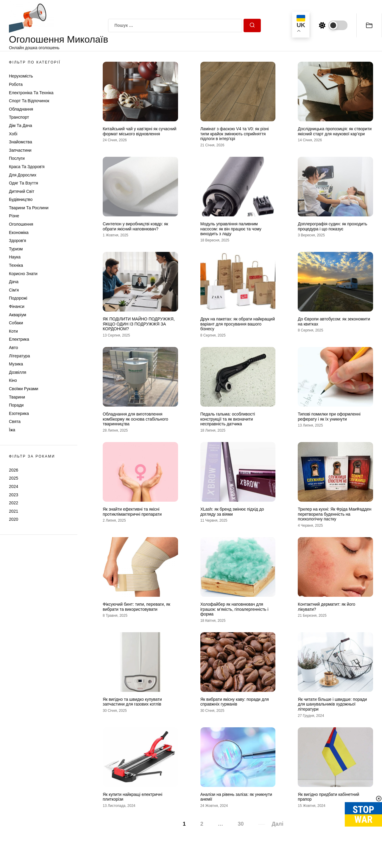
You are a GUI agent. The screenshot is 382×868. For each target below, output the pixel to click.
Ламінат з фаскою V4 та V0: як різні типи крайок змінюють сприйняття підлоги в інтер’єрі (235, 134)
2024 (14, 486)
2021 (14, 511)
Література (20, 356)
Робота (16, 84)
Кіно (13, 380)
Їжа (12, 430)
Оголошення (21, 224)
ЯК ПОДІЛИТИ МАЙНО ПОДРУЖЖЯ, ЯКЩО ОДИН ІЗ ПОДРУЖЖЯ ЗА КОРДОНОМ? (139, 324)
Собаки (16, 323)
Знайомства (21, 142)
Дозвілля (18, 372)
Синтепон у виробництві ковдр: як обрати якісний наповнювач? (135, 226)
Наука (15, 257)
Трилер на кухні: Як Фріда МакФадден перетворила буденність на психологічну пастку (335, 514)
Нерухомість (21, 76)
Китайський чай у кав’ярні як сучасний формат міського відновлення (139, 131)
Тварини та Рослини (29, 208)
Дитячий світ (22, 191)
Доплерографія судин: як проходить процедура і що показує (332, 226)
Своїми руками (24, 389)
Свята (15, 421)
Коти (13, 331)
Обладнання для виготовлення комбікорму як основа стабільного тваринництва (135, 419)
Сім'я (14, 290)
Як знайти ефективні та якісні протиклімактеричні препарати (132, 512)
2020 (14, 519)
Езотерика (19, 413)
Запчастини (20, 150)
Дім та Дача (21, 125)
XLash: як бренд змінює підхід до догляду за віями (232, 512)
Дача (14, 282)
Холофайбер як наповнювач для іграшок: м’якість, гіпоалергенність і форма (234, 609)
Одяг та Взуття (24, 183)
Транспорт (19, 117)
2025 (14, 478)
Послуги (17, 158)
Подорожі (18, 298)
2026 (14, 470)
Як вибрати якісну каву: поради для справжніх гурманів (235, 702)
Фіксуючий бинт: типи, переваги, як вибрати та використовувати (137, 607)
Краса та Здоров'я (27, 167)
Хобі (13, 134)
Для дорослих (23, 175)
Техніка (16, 265)
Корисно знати (23, 274)
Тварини (17, 397)
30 (241, 824)
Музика (16, 364)
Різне (14, 216)
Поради (16, 405)
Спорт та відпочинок (29, 101)
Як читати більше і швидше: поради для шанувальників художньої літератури (332, 704)
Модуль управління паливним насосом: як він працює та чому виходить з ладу (231, 229)
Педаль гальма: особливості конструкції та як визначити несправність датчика (228, 419)
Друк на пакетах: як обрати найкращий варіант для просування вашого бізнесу (238, 324)
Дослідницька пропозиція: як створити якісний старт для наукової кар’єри (335, 131)
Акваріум (18, 315)
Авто (14, 348)
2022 (14, 503)
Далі (277, 824)
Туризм (16, 249)
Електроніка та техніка (31, 93)
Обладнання (21, 109)
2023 (14, 495)
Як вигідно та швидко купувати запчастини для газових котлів (132, 702)
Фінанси (17, 306)
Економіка (19, 232)
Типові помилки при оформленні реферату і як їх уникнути (329, 417)
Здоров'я (18, 241)
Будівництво (21, 199)
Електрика (19, 339)
